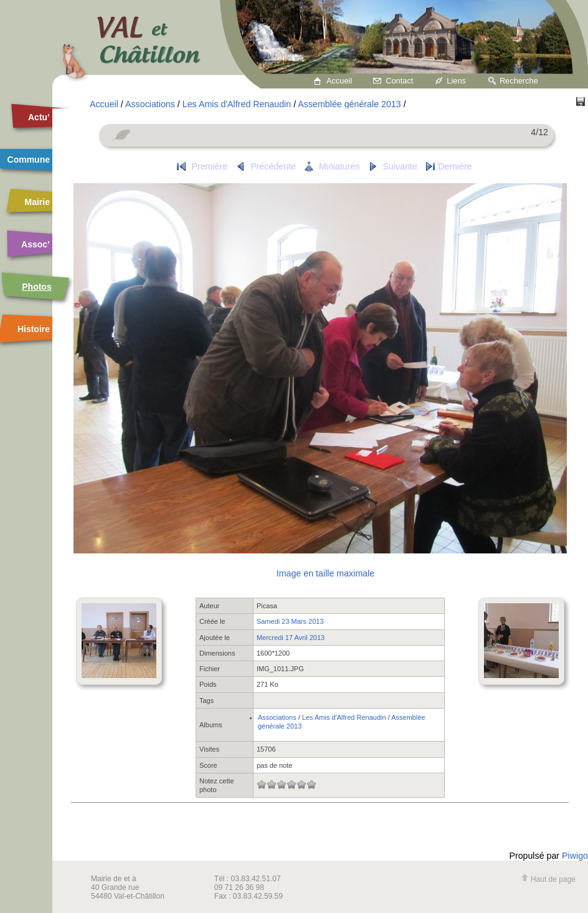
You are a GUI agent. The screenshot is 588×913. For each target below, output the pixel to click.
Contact (399, 81)
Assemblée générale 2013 (349, 104)
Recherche (519, 81)
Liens (456, 81)
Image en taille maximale (325, 573)
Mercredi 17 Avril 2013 (291, 638)
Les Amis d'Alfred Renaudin (237, 104)
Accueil (339, 81)
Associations (150, 104)
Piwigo (575, 856)
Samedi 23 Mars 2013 (290, 621)
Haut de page (548, 879)
